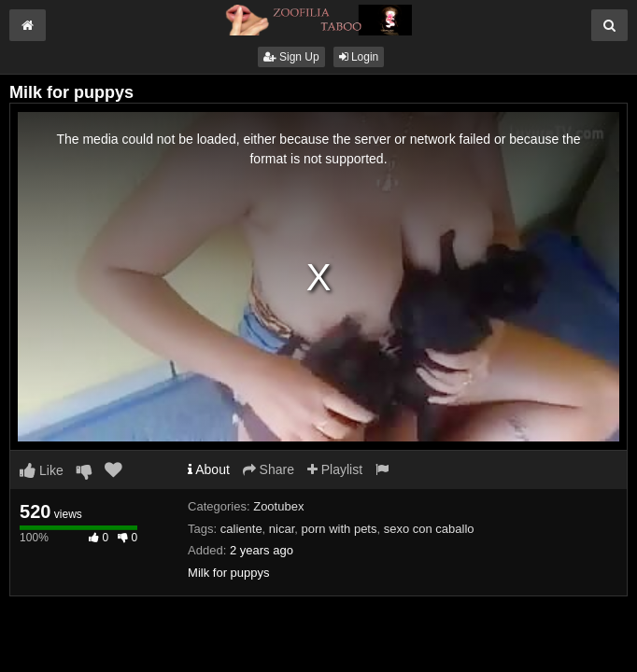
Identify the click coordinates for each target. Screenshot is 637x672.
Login (359, 57)
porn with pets (340, 529)
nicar (282, 529)
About (209, 469)
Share (269, 469)
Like (42, 470)
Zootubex (278, 506)
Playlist (335, 469)
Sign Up (291, 57)
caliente (241, 529)
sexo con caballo (429, 529)
